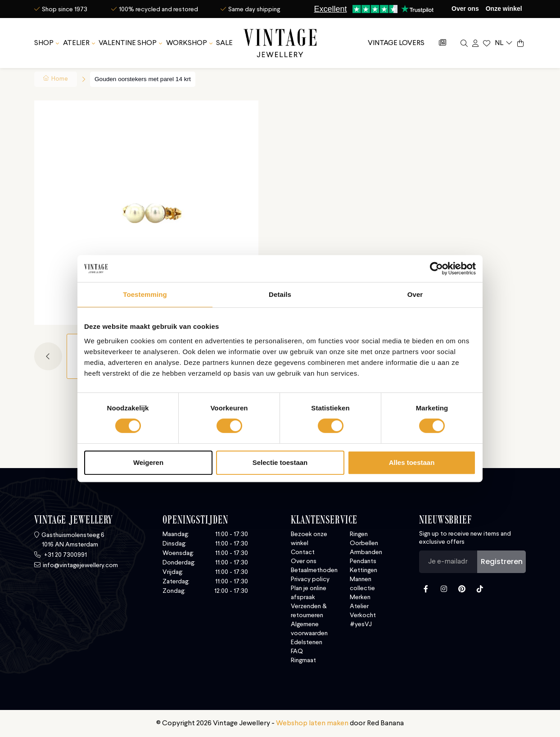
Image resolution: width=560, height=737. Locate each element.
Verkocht (363, 615)
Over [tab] (415, 294)
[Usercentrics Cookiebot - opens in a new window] (436, 268)
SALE (224, 41)
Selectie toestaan (280, 462)
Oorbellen (364, 543)
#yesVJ (361, 624)
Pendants (363, 561)
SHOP (44, 41)
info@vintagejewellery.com (80, 565)
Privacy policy (310, 579)
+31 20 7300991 (65, 555)
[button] (50, 356)
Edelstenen (307, 642)
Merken (360, 597)
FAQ (297, 651)
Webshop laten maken (312, 723)
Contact (303, 552)
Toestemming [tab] (145, 294)
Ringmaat (303, 660)
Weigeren (148, 462)
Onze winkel (504, 9)
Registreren (502, 562)
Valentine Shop (128, 41)
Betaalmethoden (314, 570)
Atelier (76, 41)
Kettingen (364, 570)
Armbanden (366, 552)
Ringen (359, 534)
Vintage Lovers (396, 41)
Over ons (465, 9)
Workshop (187, 41)
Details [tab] (280, 294)
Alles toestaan (412, 462)
